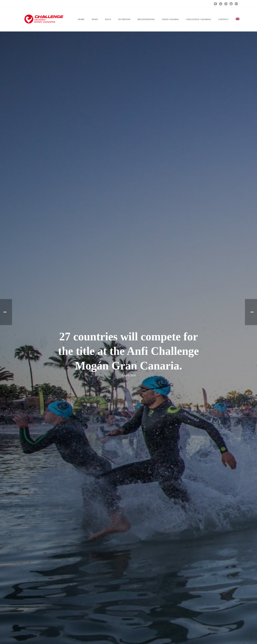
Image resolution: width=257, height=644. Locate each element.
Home (81, 19)
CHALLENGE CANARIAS (198, 19)
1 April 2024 (129, 375)
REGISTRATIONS (146, 19)
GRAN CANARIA (170, 19)
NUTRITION (124, 19)
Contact (223, 19)
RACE (108, 19)
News (95, 19)
